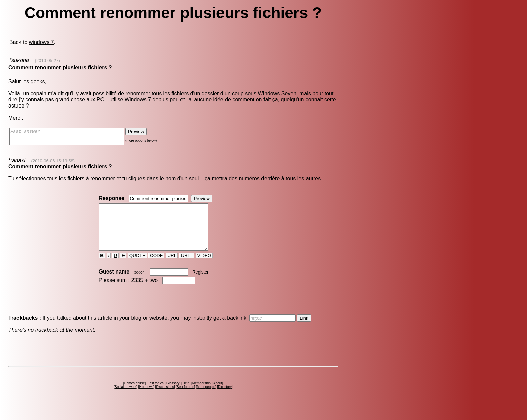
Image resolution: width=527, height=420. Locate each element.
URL (172, 268)
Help (186, 395)
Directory (225, 399)
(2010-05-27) (48, 61)
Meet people (206, 399)
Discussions (165, 399)
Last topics (156, 395)
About (218, 395)
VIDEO (204, 268)
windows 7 (42, 42)
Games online (134, 395)
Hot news (146, 399)
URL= (187, 268)
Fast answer (73, 138)
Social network (126, 399)
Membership (201, 395)
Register (200, 284)
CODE (156, 268)
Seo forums (185, 399)
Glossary (173, 395)
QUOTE (137, 268)
